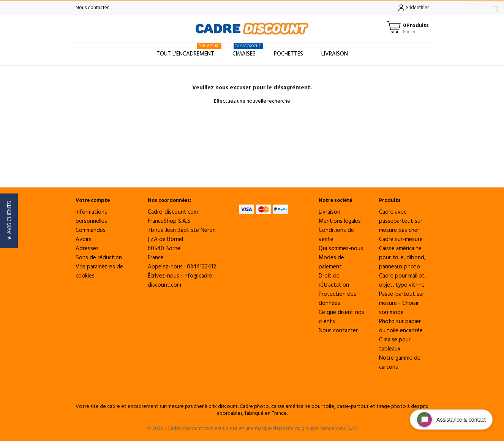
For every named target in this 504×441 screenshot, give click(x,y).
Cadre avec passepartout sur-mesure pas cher (402, 221)
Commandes (91, 230)
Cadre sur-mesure (401, 240)
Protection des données (337, 299)
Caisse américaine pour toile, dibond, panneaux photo (402, 258)
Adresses (87, 249)
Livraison (335, 54)
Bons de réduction (99, 258)
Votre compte (93, 201)
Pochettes (288, 54)
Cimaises (248, 51)
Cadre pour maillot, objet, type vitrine (402, 281)
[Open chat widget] (451, 420)
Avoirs (84, 240)
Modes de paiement (331, 262)
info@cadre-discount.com (181, 281)
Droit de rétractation (334, 281)
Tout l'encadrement (189, 51)
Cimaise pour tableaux (395, 344)
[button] (9, 221)
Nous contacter (92, 8)
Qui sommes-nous (341, 249)
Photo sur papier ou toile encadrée (401, 326)
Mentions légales (340, 221)
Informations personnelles (91, 217)
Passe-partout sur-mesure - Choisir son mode (403, 303)
